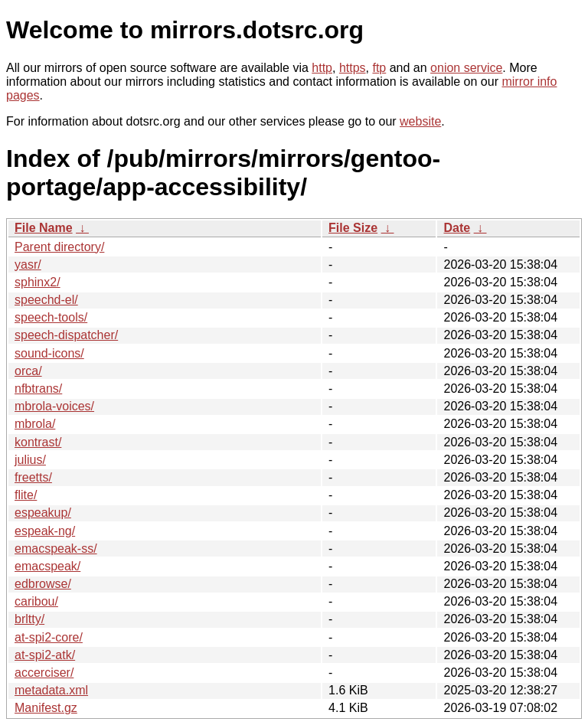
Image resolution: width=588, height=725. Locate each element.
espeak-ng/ (45, 531)
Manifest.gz (46, 708)
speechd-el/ (46, 300)
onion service (466, 68)
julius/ (30, 460)
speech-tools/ (51, 317)
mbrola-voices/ (54, 406)
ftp (379, 68)
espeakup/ (43, 513)
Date (457, 228)
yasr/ (28, 265)
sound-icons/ (49, 353)
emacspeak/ (47, 566)
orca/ (28, 371)
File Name (44, 228)
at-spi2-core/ (49, 637)
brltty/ (29, 619)
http (322, 68)
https (353, 68)
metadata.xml (51, 690)
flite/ (26, 495)
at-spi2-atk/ (45, 655)
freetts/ (33, 477)
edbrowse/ (43, 584)
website (420, 121)
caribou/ (36, 601)
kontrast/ (38, 442)
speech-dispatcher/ (66, 335)
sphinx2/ (38, 282)
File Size (353, 228)
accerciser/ (44, 673)
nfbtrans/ (38, 389)
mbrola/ (35, 424)
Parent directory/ (59, 247)
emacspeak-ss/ (56, 549)
